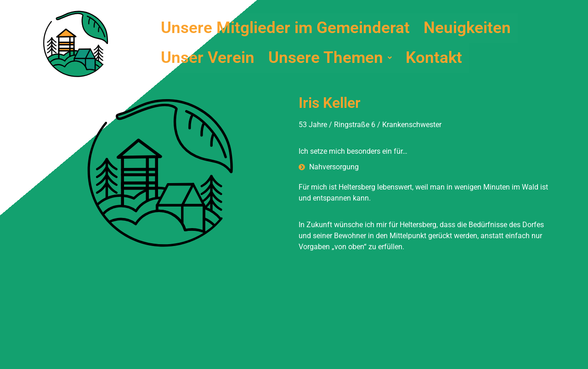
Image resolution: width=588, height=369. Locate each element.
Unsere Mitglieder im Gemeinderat (285, 28)
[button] (330, 58)
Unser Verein (208, 58)
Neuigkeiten (467, 28)
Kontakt (434, 58)
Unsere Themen (330, 58)
